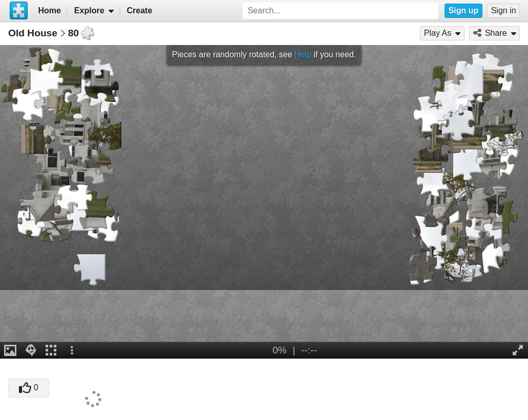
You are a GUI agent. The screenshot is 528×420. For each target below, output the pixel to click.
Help (303, 54)
